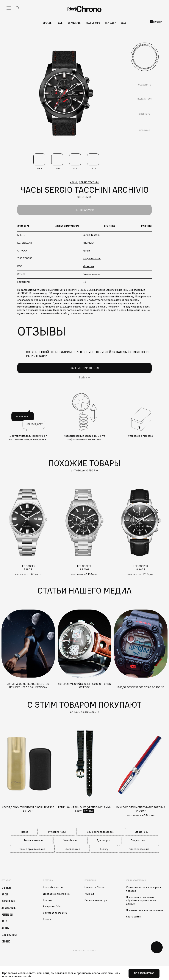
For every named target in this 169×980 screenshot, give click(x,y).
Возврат (48, 919)
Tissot (24, 832)
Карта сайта (133, 917)
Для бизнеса (9, 935)
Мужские (88, 266)
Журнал (89, 894)
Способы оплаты (53, 887)
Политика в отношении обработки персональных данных (141, 900)
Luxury (104, 849)
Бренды (48, 23)
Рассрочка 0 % (52, 906)
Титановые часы (33, 840)
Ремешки (111, 23)
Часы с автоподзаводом (100, 832)
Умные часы (142, 832)
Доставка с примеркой (57, 894)
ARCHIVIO (88, 243)
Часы (60, 23)
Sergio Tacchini (91, 235)
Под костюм (138, 840)
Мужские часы (57, 832)
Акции (6, 928)
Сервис (6, 941)
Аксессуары (93, 23)
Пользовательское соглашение (145, 910)
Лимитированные (139, 849)
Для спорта (104, 840)
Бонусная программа (55, 913)
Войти (83, 378)
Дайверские (73, 849)
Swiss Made (70, 840)
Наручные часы (92, 258)
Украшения (75, 23)
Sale (123, 23)
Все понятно (144, 973)
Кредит (48, 900)
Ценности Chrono (95, 887)
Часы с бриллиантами (32, 849)
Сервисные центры (96, 900)
